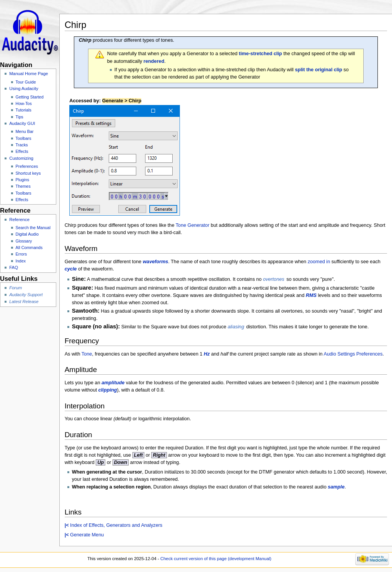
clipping (108, 390)
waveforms (155, 262)
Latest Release (24, 302)
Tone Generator (193, 225)
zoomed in (319, 262)
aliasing (236, 327)
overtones (274, 279)
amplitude (113, 383)
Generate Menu (84, 535)
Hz (207, 354)
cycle (71, 269)
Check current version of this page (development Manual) (216, 559)
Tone (87, 354)
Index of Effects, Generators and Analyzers (114, 525)
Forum (16, 288)
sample (336, 487)
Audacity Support (26, 295)
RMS (311, 295)
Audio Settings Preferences (353, 354)
